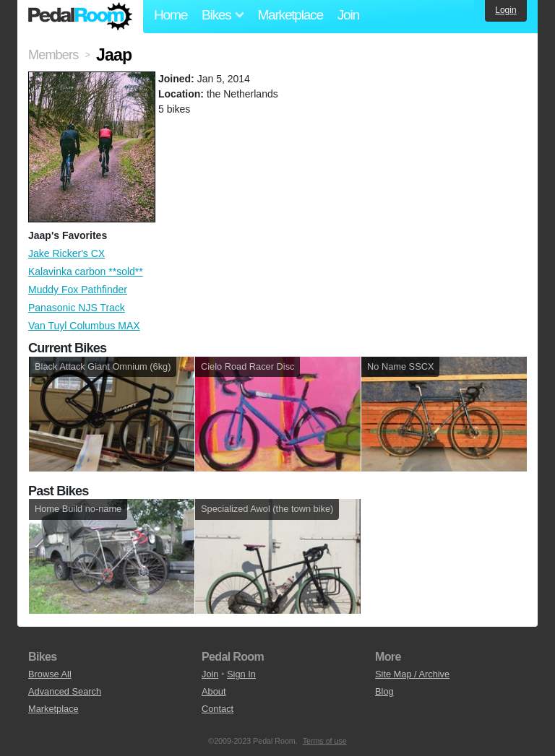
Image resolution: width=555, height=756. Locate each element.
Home (171, 15)
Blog (384, 691)
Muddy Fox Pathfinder (78, 290)
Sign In (241, 674)
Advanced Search (65, 691)
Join (348, 15)
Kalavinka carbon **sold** (86, 271)
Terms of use (325, 741)
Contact (218, 709)
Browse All (50, 674)
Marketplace (290, 15)
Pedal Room (80, 17)
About (214, 691)
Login (505, 10)
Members (53, 55)
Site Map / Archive (412, 674)
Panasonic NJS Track (77, 308)
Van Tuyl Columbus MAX (84, 326)
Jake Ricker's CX (66, 253)
